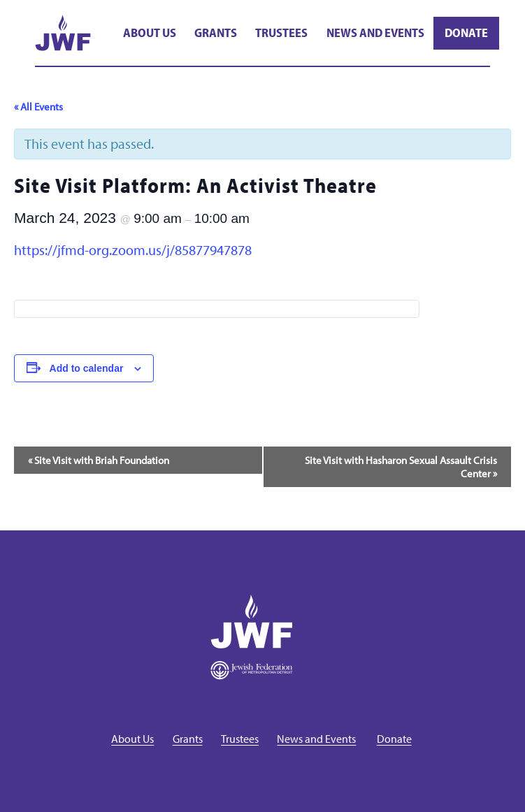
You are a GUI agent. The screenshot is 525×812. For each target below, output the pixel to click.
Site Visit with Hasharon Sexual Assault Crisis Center (401, 467)
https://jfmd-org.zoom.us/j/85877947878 (133, 250)
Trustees (281, 32)
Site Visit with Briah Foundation (99, 460)
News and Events (375, 32)
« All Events (38, 107)
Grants (216, 32)
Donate (466, 32)
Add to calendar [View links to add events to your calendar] (87, 368)
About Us (150, 32)
